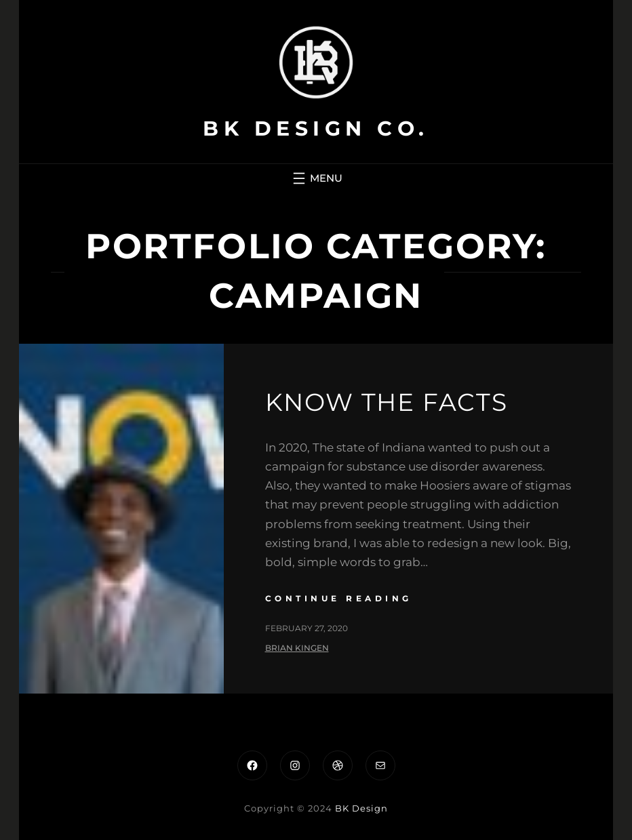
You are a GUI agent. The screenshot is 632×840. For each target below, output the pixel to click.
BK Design (361, 808)
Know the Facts (387, 402)
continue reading (339, 598)
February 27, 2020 (307, 628)
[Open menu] (316, 178)
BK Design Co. (316, 128)
